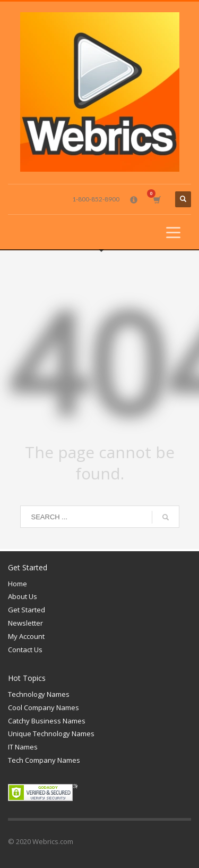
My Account (26, 636)
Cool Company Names (44, 707)
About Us (23, 596)
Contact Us (25, 650)
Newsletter (25, 623)
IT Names (23, 747)
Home (18, 584)
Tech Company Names (44, 760)
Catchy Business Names (47, 721)
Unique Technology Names (51, 734)
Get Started (27, 610)
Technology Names (39, 694)
